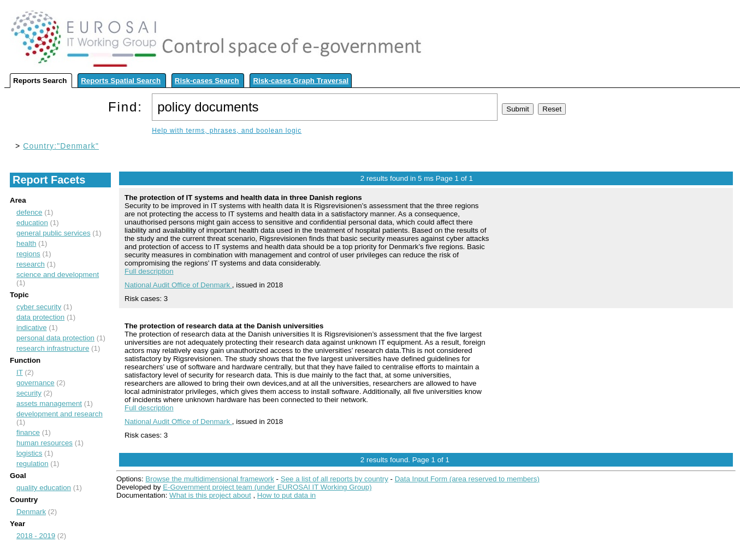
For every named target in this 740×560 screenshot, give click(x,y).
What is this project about (210, 495)
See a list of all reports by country (335, 479)
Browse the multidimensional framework (210, 479)
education (32, 223)
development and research (60, 414)
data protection (40, 317)
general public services (54, 233)
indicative (32, 328)
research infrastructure (53, 348)
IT (20, 372)
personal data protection (55, 338)
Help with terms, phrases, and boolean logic (227, 131)
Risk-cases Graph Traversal (301, 81)
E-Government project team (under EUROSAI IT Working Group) (267, 487)
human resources (45, 443)
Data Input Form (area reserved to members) (467, 479)
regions (28, 254)
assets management (49, 403)
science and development (58, 275)
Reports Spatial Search (121, 81)
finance (28, 432)
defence (29, 212)
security (29, 393)
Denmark (31, 512)
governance (35, 383)
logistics (29, 453)
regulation (32, 464)
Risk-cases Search (207, 81)
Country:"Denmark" (61, 146)
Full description (149, 271)
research (31, 264)
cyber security (39, 307)
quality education (44, 488)
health (26, 243)
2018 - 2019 (36, 536)
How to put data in (286, 495)
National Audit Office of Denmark (178, 285)
